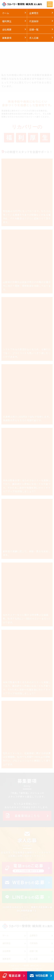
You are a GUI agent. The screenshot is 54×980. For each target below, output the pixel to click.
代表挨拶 (34, 21)
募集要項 (7, 38)
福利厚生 (7, 21)
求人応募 (34, 38)
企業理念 (34, 13)
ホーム (6, 13)
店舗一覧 (34, 29)
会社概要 (7, 29)
